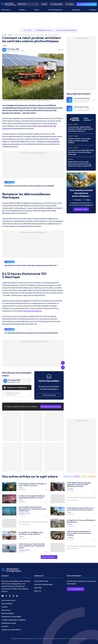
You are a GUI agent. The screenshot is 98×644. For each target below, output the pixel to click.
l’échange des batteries (32, 311)
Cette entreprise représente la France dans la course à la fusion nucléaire (79, 533)
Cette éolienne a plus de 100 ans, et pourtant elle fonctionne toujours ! (80, 509)
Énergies (23, 10)
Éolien (21, 488)
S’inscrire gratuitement (76, 589)
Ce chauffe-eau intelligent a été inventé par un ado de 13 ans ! (31, 533)
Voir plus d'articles (49, 557)
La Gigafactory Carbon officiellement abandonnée (81, 521)
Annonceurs (6, 610)
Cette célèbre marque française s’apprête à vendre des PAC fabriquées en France (79, 485)
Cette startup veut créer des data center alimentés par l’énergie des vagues (32, 546)
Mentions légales (8, 613)
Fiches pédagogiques (56, 10)
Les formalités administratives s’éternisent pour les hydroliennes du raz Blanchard (32, 509)
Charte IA (5, 626)
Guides (38, 10)
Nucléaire (70, 537)
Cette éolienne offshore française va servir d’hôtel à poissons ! (32, 485)
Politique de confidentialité (11, 617)
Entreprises (93, 10)
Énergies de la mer (25, 513)
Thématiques (6, 10)
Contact (4, 607)
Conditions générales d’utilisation (14, 620)
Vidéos (70, 4)
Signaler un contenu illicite (11, 630)
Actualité (77, 476)
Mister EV (38, 591)
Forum (44, 4)
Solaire (10, 35)
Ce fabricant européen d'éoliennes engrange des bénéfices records (32, 497)
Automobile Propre (41, 581)
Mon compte (56, 4)
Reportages (76, 10)
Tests (84, 476)
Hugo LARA (15, 49)
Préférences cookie (9, 623)
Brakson (85, 639)
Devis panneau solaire (87, 4)
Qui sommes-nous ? (9, 600)
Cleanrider (38, 588)
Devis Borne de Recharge (43, 584)
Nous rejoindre (7, 604)
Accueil (4, 35)
